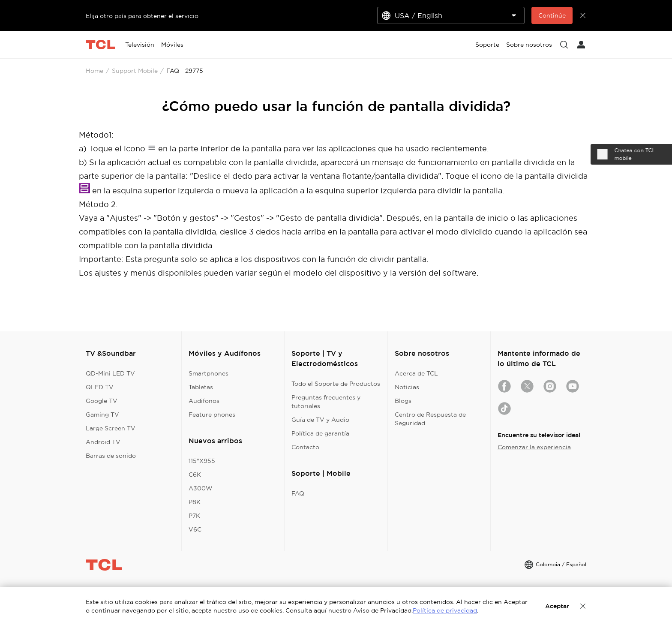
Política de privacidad (445, 610)
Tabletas (201, 387)
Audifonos (204, 401)
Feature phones (212, 415)
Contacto (305, 447)
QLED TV (100, 387)
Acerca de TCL (416, 373)
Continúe (552, 15)
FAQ (298, 493)
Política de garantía (320, 433)
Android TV (103, 442)
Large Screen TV (111, 428)
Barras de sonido (111, 456)
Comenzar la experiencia (534, 447)
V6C (195, 529)
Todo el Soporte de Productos (336, 384)
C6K (195, 475)
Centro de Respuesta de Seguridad (430, 419)
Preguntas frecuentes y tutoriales (326, 402)
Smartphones (208, 373)
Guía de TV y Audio (320, 420)
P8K (195, 502)
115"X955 (202, 461)
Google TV (102, 401)
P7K (194, 516)
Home (94, 71)
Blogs (403, 401)
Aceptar (557, 606)
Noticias (407, 387)
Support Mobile (135, 71)
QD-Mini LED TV (110, 373)
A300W (201, 488)
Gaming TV (102, 415)
